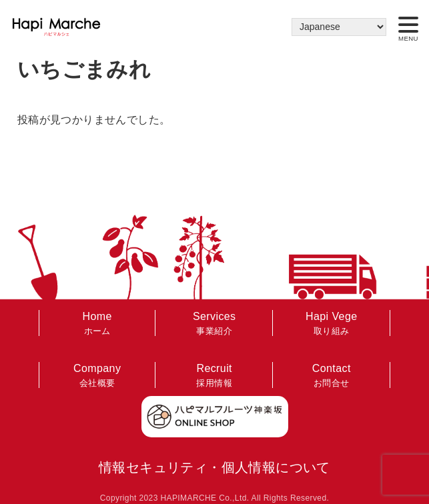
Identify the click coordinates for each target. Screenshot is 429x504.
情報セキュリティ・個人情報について (214, 467)
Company (97, 376)
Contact (332, 376)
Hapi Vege (332, 324)
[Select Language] (339, 27)
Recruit (214, 376)
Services (214, 324)
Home (97, 324)
